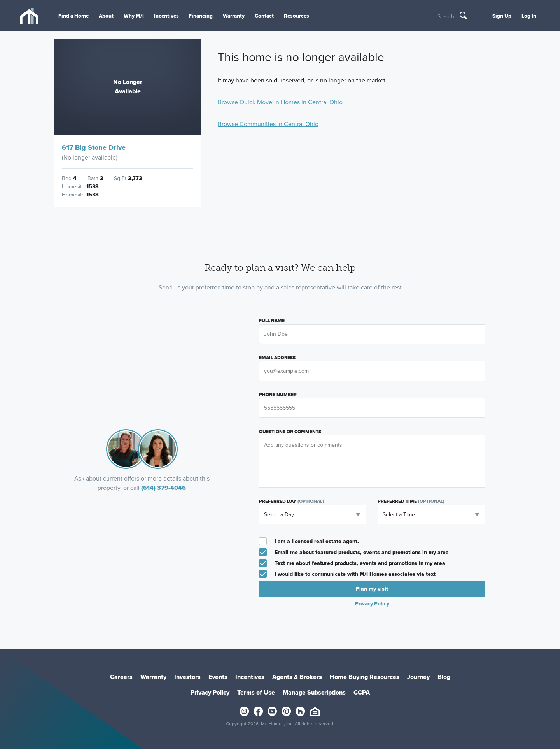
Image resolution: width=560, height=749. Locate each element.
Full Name (272, 321)
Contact (264, 16)
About (106, 16)
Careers (121, 677)
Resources (297, 16)
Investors (187, 677)
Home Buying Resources (365, 677)
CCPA (362, 692)
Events (218, 677)
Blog (444, 677)
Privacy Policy (372, 603)
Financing (201, 16)
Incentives (166, 16)
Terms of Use (256, 692)
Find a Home (73, 16)
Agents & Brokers (297, 677)
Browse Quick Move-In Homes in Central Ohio (280, 102)
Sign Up (502, 16)
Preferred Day (291, 501)
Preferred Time (411, 501)
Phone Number (278, 395)
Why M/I (134, 16)
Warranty (234, 16)
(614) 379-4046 (164, 488)
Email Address (277, 358)
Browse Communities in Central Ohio (268, 124)
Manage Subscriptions (314, 692)
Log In (529, 16)
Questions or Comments (290, 432)
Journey (418, 677)
